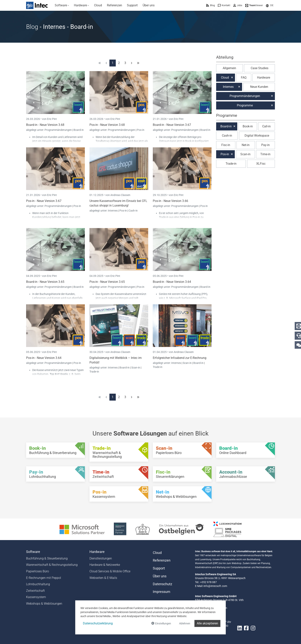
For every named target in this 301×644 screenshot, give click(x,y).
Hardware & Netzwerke (105, 565)
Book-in (248, 126)
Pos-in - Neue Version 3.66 (170, 201)
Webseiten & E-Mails (103, 578)
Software (33, 552)
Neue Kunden (259, 87)
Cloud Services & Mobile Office (110, 571)
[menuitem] (62, 5)
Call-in (266, 126)
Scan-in (136, 368)
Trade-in (94, 372)
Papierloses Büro (38, 571)
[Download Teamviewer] (254, 5)
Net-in (246, 145)
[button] (270, 5)
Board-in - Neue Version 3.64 (172, 282)
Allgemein (229, 68)
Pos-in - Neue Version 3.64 (44, 358)
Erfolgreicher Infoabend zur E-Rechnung (180, 358)
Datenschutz (162, 584)
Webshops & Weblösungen (44, 604)
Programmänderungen (58, 130)
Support (159, 568)
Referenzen (162, 560)
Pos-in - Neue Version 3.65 (107, 282)
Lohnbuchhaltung (38, 584)
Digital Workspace (257, 136)
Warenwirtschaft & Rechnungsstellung (52, 565)
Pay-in (265, 145)
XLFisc (261, 164)
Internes (113, 211)
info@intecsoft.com (215, 586)
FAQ (244, 78)
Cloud (225, 78)
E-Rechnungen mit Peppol (44, 578)
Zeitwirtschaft (35, 591)
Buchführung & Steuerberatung (47, 558)
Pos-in (141, 130)
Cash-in (133, 211)
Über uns (160, 576)
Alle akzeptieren (207, 623)
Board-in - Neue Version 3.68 (45, 125)
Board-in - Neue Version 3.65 (45, 282)
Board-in (79, 130)
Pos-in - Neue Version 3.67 (44, 201)
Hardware (264, 78)
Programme (245, 105)
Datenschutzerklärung (98, 623)
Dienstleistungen (101, 558)
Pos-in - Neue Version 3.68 (107, 125)
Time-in (265, 154)
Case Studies (260, 68)
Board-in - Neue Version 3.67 (172, 125)
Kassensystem (36, 597)
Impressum (162, 592)
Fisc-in (226, 145)
